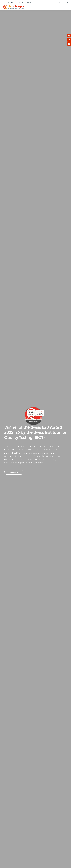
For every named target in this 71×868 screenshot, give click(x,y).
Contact (28, 2)
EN (63, 2)
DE (60, 2)
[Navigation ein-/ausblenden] (65, 7)
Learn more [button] (14, 472)
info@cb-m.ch (19, 2)
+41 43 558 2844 (9, 2)
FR (67, 2)
